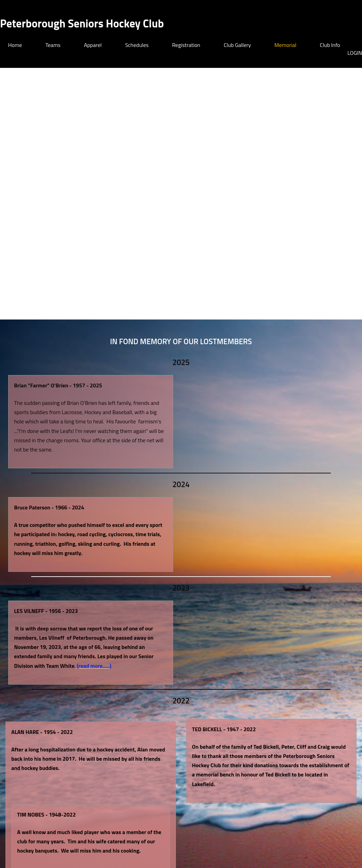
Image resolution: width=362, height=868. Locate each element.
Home (15, 45)
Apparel (93, 45)
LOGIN (355, 53)
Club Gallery (237, 45)
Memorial (286, 45)
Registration (186, 45)
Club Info (330, 45)
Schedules (137, 45)
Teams (53, 45)
